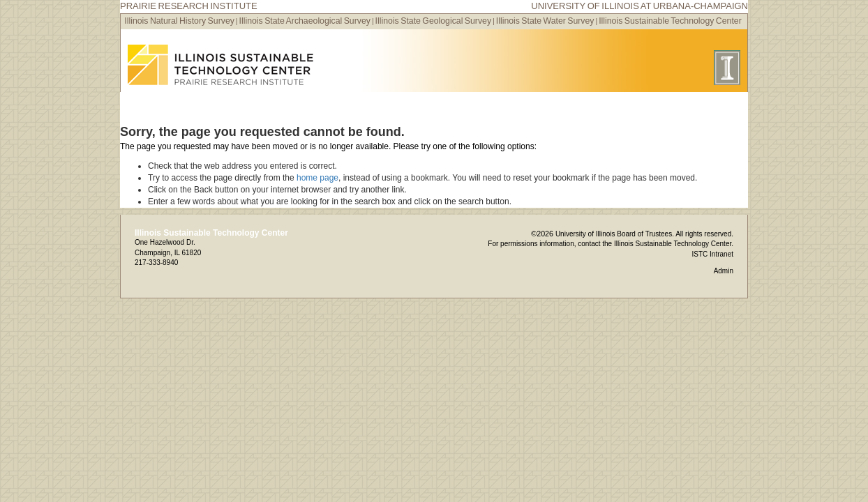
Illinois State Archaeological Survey (305, 21)
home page (317, 178)
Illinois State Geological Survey (434, 21)
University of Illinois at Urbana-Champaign (639, 6)
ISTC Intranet (713, 254)
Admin (724, 271)
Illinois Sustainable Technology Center (670, 21)
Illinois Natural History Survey (179, 21)
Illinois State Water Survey (545, 21)
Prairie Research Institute (189, 6)
